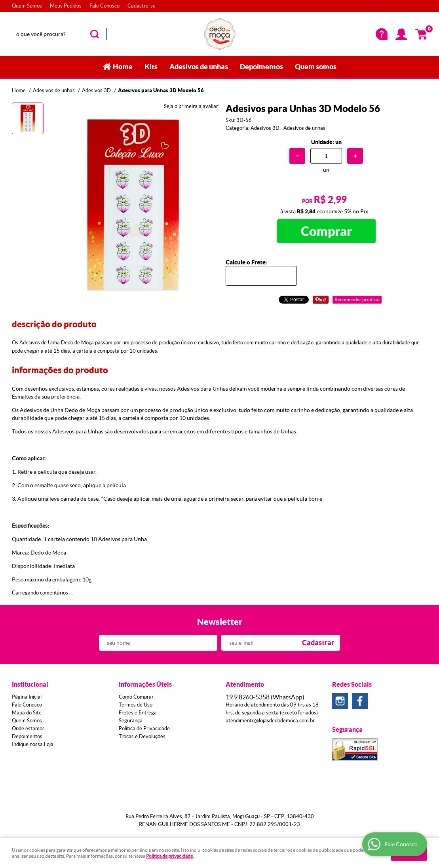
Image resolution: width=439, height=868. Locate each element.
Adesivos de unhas (199, 67)
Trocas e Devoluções (142, 736)
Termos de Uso (136, 705)
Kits (151, 67)
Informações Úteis (145, 684)
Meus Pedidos (66, 6)
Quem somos (316, 67)
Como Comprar (136, 697)
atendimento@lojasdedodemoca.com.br (270, 721)
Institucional (30, 684)
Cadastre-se (142, 6)
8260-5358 (265, 697)
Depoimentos (261, 67)
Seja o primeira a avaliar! (192, 106)
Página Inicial (27, 697)
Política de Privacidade (144, 728)
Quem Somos (27, 6)
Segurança (131, 721)
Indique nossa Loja (33, 744)
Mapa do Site (27, 713)
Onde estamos (28, 728)
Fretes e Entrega (138, 713)
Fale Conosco (105, 6)
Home (123, 67)
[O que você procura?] (95, 34)
